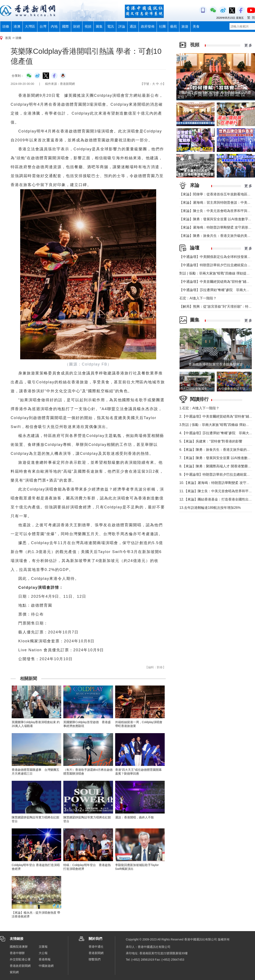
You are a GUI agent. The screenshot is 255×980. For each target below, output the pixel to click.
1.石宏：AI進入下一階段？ (199, 408)
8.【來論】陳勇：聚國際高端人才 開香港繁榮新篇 (217, 466)
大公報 (43, 953)
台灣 (43, 26)
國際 (65, 26)
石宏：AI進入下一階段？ (198, 298)
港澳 (17, 26)
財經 (77, 26)
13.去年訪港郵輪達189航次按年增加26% (210, 508)
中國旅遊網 (46, 966)
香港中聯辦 (17, 953)
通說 (133, 26)
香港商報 (45, 959)
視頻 (88, 26)
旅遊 (185, 26)
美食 (196, 26)
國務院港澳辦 (19, 947)
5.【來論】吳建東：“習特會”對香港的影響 (211, 441)
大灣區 (30, 26)
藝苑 (174, 26)
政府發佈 (148, 26)
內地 (54, 26)
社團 (162, 26)
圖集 (99, 26)
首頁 (8, 38)
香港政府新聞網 (20, 966)
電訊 (110, 26)
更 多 (248, 45)
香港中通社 (96, 947)
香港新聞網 (96, 953)
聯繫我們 (95, 959)
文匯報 (43, 947)
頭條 (6, 26)
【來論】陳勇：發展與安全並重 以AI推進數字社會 (217, 219)
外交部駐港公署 (20, 959)
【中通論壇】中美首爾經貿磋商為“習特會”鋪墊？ (216, 282)
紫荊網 (14, 972)
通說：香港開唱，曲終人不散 (135, 817)
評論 (122, 26)
